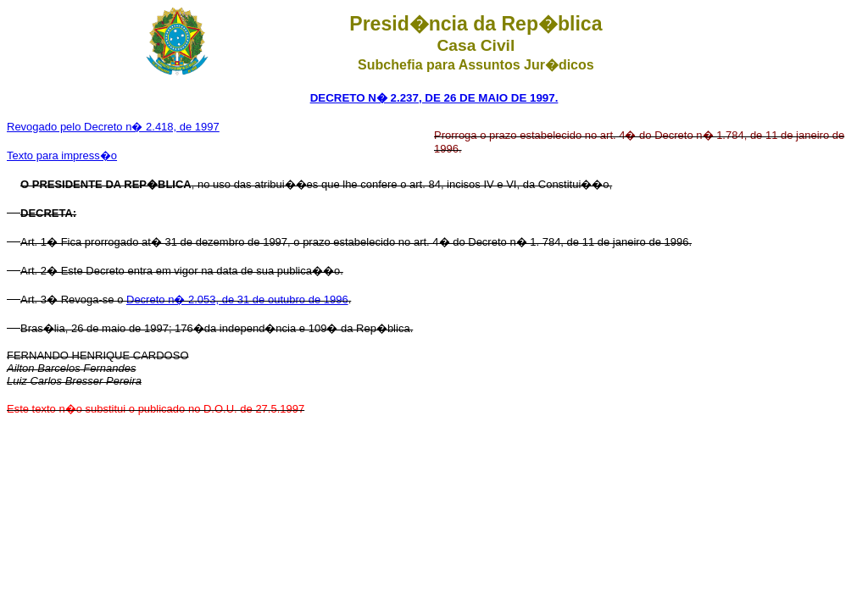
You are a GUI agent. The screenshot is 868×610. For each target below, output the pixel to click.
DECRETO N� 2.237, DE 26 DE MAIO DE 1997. (434, 98)
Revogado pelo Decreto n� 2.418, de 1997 (113, 127)
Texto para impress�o (62, 155)
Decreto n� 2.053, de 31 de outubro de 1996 (237, 299)
